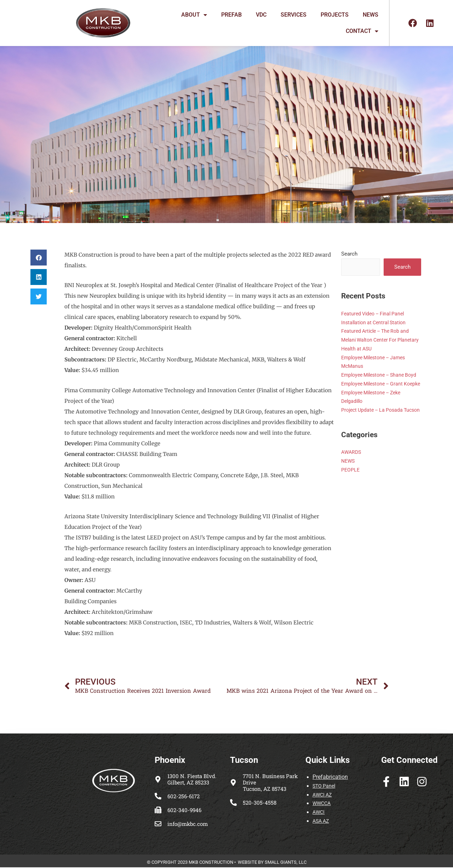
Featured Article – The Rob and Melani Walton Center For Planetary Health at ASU (378, 341)
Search (349, 254)
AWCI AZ (323, 795)
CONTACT (362, 31)
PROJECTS (335, 15)
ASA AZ (322, 822)
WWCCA (322, 804)
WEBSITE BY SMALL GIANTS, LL (271, 863)
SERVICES (294, 15)
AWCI (319, 813)
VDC (261, 15)
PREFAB (231, 15)
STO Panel (325, 787)
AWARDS (352, 479)
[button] (39, 258)
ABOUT (194, 15)
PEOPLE (351, 496)
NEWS (371, 15)
